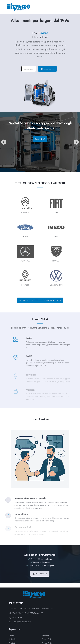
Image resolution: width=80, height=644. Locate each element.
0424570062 (16, 617)
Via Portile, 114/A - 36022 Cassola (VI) (26, 613)
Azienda (12, 639)
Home (11, 635)
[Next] (76, 142)
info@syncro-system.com (20, 622)
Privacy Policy (47, 639)
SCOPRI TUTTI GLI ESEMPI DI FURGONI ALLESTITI (40, 300)
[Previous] (4, 142)
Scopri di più (29, 69)
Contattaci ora (47, 69)
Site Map (45, 635)
